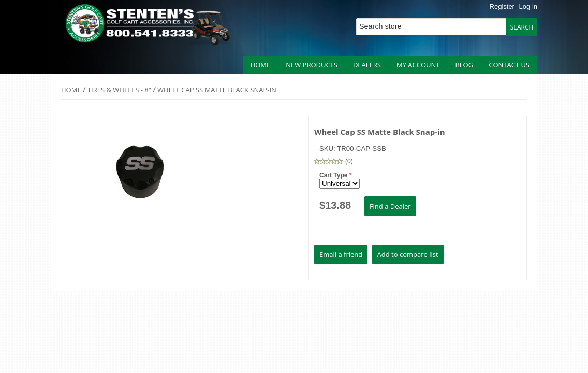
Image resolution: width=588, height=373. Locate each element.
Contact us (509, 65)
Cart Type (334, 175)
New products (312, 65)
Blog (464, 65)
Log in (528, 6)
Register (502, 6)
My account (418, 65)
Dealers (367, 65)
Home (261, 65)
